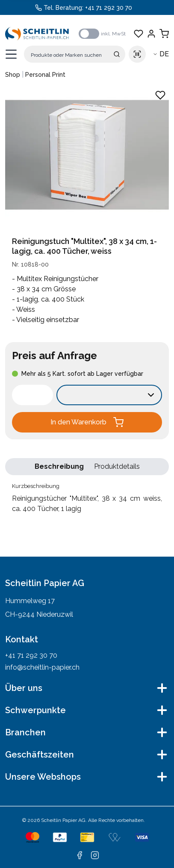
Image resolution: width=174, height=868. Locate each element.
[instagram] (95, 855)
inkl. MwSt (113, 34)
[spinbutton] (32, 395)
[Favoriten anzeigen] (139, 34)
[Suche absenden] (117, 54)
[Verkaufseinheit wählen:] (109, 395)
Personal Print (45, 75)
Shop (13, 75)
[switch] (89, 34)
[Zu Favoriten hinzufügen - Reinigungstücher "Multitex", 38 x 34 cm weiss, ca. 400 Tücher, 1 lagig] (160, 95)
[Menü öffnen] (11, 54)
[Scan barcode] (137, 54)
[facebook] (80, 855)
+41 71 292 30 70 (109, 8)
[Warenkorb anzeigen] (164, 34)
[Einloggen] (151, 34)
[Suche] (75, 54)
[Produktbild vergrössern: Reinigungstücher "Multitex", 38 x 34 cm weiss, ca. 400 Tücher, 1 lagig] (87, 155)
